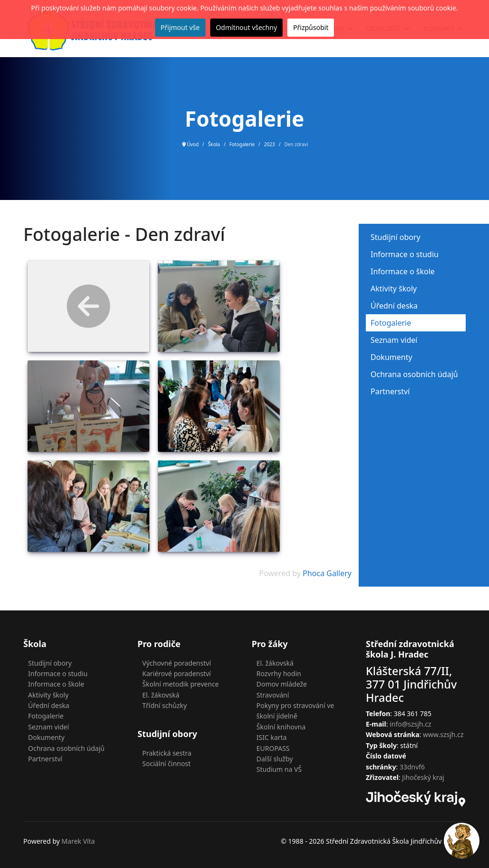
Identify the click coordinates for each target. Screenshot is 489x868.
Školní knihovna (281, 727)
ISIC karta (272, 737)
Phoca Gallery (327, 573)
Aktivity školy (394, 289)
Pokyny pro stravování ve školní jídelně (295, 711)
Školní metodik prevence (181, 684)
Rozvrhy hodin (279, 673)
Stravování (273, 695)
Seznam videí (394, 340)
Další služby (275, 759)
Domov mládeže (282, 684)
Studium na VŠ (279, 769)
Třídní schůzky (165, 705)
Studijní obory (396, 237)
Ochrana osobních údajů (414, 374)
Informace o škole (403, 271)
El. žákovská (161, 695)
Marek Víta (78, 841)
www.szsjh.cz (443, 734)
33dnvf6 (412, 767)
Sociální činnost (166, 763)
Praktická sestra (167, 753)
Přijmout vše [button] (180, 27)
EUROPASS (273, 748)
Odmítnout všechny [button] (247, 27)
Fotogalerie (391, 323)
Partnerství (390, 391)
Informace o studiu (405, 254)
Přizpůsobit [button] (311, 27)
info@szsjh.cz (410, 724)
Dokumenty (391, 357)
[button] (462, 841)
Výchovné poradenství (176, 663)
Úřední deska (394, 306)
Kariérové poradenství (176, 673)
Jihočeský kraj (423, 777)
